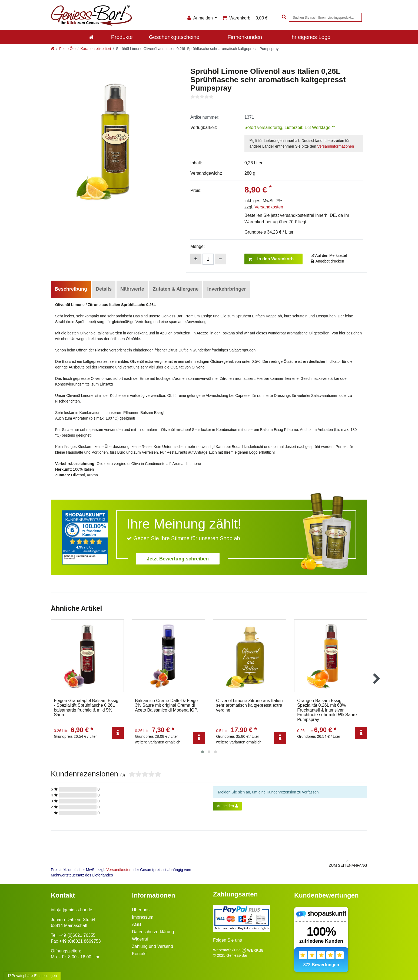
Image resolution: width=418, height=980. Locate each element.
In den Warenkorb (271, 259)
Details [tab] (104, 289)
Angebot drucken (327, 261)
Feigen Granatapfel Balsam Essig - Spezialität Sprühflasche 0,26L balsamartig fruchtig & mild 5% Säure (86, 708)
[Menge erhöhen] (196, 259)
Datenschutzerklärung (153, 932)
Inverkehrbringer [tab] (226, 289)
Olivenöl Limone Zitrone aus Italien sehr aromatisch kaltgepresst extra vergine (249, 705)
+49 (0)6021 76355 (77, 935)
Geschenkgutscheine (174, 37)
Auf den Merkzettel (329, 255)
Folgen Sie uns (228, 940)
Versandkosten (269, 207)
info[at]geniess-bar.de (72, 910)
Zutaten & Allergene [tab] (176, 289)
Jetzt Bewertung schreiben (178, 559)
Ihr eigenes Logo (310, 37)
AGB (137, 924)
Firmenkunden (245, 37)
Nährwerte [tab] (132, 289)
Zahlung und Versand (152, 946)
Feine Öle (67, 49)
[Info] (118, 733)
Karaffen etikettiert (96, 49)
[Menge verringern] (220, 259)
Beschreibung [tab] (71, 289)
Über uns (141, 910)
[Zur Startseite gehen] (53, 49)
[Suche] (283, 17)
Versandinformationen (336, 146)
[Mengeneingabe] (208, 259)
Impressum (143, 917)
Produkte (122, 37)
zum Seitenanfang (290, 863)
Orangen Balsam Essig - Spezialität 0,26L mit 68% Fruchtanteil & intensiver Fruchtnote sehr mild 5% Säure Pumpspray (327, 710)
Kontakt (139, 954)
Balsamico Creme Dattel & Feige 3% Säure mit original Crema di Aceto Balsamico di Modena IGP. (166, 705)
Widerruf (140, 939)
